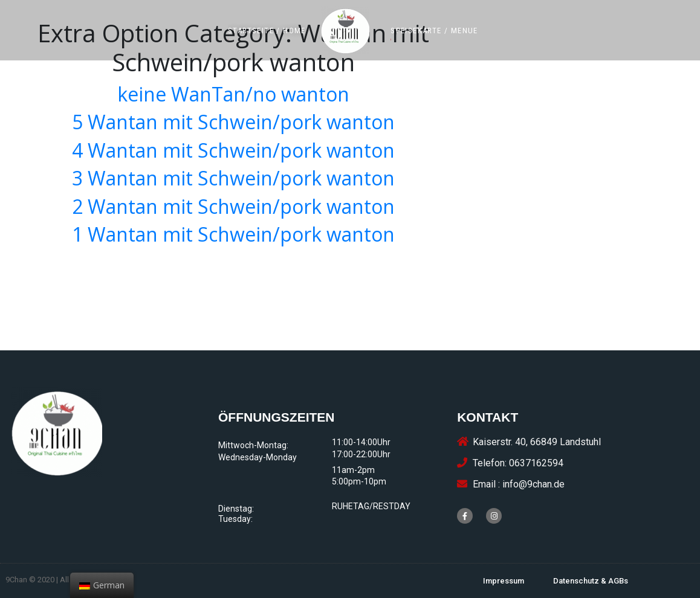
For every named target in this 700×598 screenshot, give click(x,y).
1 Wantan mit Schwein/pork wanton (233, 234)
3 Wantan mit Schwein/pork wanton (233, 178)
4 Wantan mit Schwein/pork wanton (233, 150)
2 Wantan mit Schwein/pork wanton (233, 206)
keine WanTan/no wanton (233, 94)
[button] (267, 31)
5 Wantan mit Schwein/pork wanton (233, 122)
